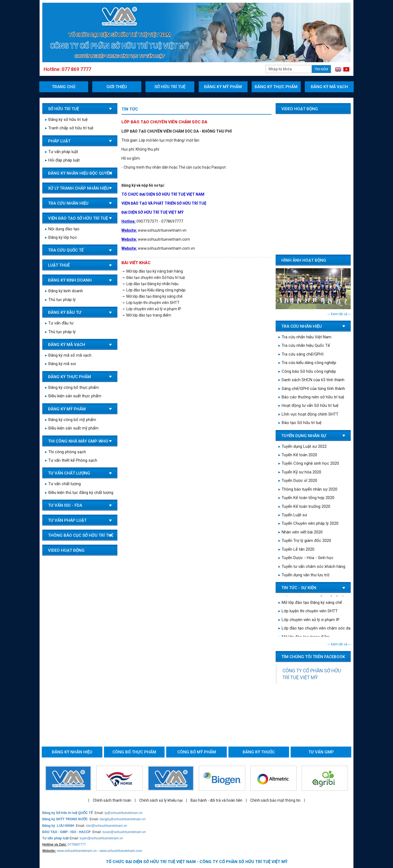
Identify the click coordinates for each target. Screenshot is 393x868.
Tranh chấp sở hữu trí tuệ (69, 128)
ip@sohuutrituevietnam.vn (123, 813)
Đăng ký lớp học (61, 237)
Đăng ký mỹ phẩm (223, 87)
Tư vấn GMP (321, 752)
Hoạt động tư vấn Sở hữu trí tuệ (308, 405)
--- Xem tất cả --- (339, 314)
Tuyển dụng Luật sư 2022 (303, 446)
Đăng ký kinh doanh (64, 291)
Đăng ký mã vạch (329, 87)
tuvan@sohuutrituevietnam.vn (124, 832)
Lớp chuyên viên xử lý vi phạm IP (309, 621)
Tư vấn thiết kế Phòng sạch (71, 460)
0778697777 (77, 845)
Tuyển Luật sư (293, 515)
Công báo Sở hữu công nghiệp (307, 371)
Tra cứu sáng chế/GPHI (301, 354)
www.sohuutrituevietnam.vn (77, 851)
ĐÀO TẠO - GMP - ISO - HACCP (66, 832)
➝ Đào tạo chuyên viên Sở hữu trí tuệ (153, 278)
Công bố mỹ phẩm (197, 752)
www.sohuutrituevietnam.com (121, 851)
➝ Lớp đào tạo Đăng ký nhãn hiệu (150, 284)
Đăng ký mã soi (60, 364)
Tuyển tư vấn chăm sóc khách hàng (312, 566)
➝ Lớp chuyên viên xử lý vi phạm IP (151, 309)
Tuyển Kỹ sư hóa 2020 (300, 472)
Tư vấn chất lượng (63, 484)
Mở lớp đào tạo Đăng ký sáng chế (310, 604)
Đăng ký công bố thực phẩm (72, 387)
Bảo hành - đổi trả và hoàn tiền (216, 800)
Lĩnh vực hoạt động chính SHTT (308, 414)
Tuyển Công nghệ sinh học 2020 (309, 463)
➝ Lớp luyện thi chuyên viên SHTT (151, 303)
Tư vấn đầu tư (59, 323)
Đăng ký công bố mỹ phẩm (71, 420)
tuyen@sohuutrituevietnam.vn (101, 838)
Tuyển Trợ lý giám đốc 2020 (305, 541)
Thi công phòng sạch (65, 452)
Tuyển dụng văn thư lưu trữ (304, 575)
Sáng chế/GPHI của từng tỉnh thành (312, 389)
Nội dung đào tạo (62, 229)
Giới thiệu (117, 87)
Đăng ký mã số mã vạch (68, 355)
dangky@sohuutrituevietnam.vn (123, 819)
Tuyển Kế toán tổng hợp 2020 (306, 498)
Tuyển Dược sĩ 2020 (298, 481)
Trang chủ (64, 87)
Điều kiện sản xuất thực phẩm (73, 396)
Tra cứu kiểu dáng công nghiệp (307, 363)
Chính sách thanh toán (112, 800)
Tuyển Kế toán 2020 (298, 455)
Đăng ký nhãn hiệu (72, 752)
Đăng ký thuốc (259, 752)
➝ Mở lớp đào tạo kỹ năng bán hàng (152, 271)
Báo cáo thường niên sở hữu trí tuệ (311, 397)
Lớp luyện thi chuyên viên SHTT (308, 612)
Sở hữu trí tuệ (170, 87)
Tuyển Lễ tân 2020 (296, 549)
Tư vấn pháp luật (62, 152)
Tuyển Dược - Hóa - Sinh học (306, 558)
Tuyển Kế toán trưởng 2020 (304, 506)
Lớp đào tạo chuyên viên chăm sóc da (314, 629)
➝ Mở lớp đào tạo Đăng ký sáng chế (152, 296)
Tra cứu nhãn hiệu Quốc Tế (304, 345)
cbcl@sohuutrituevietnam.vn (107, 826)
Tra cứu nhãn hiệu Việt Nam (305, 337)
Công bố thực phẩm (134, 752)
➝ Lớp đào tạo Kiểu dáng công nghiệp (154, 290)
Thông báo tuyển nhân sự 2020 (308, 489)
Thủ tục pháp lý (60, 300)
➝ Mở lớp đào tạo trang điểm (146, 315)
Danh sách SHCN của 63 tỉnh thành (311, 380)
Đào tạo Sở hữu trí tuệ (300, 423)
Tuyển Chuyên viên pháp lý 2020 (308, 523)
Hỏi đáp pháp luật (62, 160)
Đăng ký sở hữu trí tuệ (66, 120)
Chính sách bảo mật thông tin (275, 800)
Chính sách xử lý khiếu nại (161, 800)
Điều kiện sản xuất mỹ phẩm (72, 428)
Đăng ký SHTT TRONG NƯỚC (65, 819)
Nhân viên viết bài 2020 (300, 532)
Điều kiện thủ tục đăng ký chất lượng (79, 493)
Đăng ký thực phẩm (276, 87)
